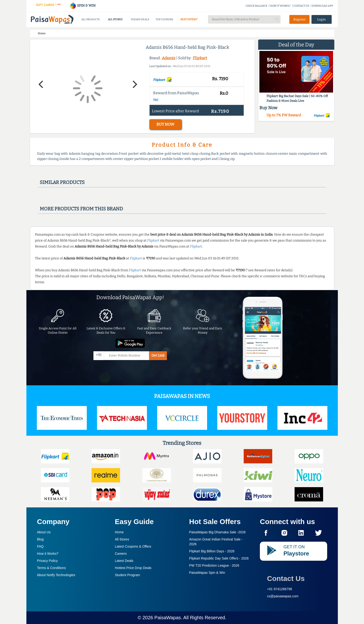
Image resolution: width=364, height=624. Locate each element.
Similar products (62, 182)
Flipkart (200, 58)
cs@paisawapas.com (283, 596)
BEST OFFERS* (189, 19)
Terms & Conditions (51, 568)
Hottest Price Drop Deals (133, 568)
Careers (121, 554)
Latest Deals (124, 561)
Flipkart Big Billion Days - (212, 551)
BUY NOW (165, 124)
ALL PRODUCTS (90, 19)
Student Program (127, 575)
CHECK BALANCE (257, 6)
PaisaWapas (168, 618)
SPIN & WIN (83, 6)
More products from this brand (81, 209)
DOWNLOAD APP (323, 6)
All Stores (122, 539)
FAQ (40, 546)
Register (300, 19)
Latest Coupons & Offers (133, 546)
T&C (156, 100)
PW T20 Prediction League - (214, 565)
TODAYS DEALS (140, 19)
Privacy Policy (47, 561)
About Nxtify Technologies (56, 575)
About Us (44, 532)
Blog (40, 539)
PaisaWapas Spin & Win (207, 573)
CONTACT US (301, 6)
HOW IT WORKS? (280, 6)
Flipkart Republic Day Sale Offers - (219, 558)
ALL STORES (115, 19)
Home (119, 532)
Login (321, 19)
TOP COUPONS (164, 19)
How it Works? (48, 554)
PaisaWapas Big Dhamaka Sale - (218, 532)
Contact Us (286, 578)
